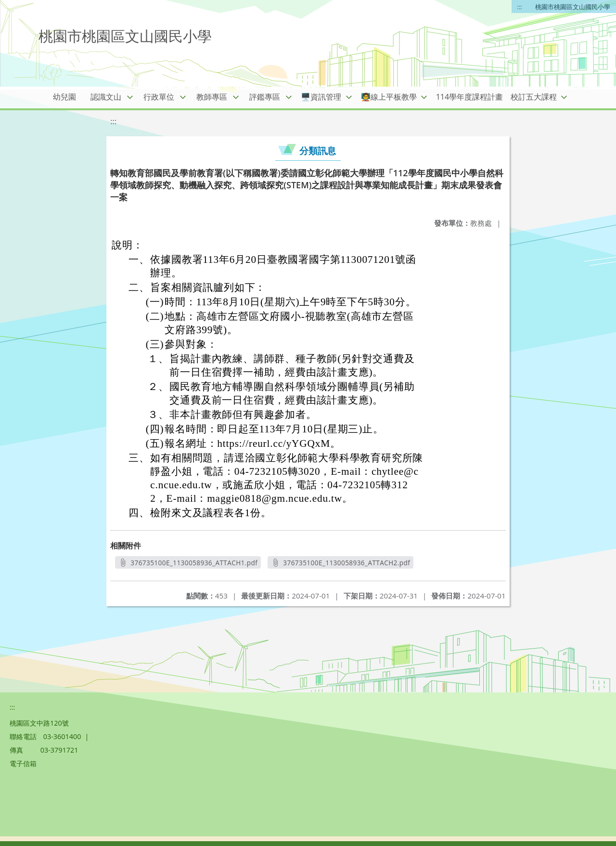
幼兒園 (64, 97)
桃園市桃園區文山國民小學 (573, 7)
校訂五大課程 (534, 97)
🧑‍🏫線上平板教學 (389, 97)
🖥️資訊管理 (321, 97)
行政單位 (159, 97)
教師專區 (212, 97)
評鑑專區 (265, 97)
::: (520, 7)
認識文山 (106, 97)
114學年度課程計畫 (469, 97)
